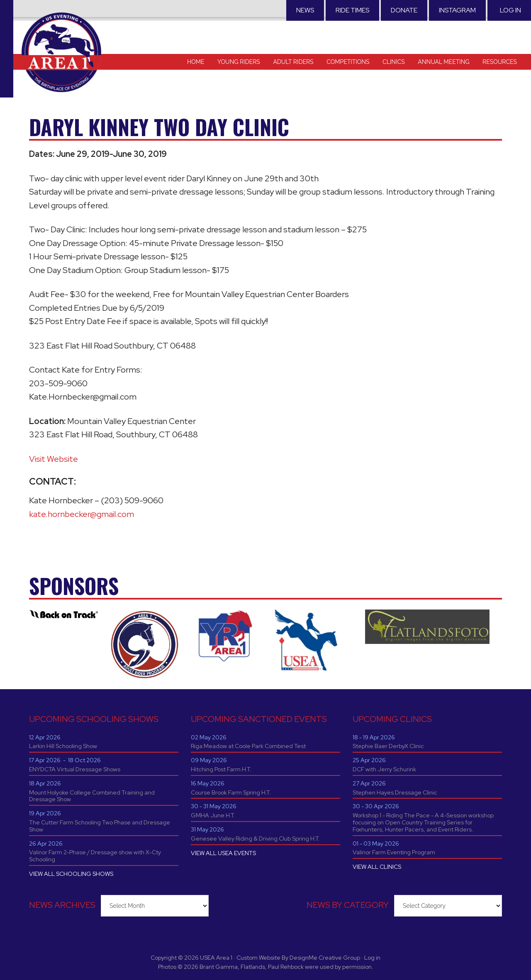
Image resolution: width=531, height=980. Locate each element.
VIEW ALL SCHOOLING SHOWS (71, 874)
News (305, 10)
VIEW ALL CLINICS (377, 867)
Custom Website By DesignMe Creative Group (298, 958)
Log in (510, 10)
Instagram (457, 10)
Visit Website (54, 459)
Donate (404, 10)
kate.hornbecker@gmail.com (82, 514)
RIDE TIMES (352, 10)
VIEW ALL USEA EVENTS (223, 853)
